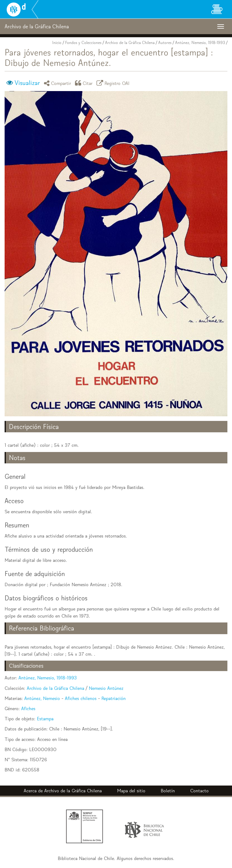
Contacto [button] (199, 791)
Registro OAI (114, 83)
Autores (165, 43)
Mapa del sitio (131, 791)
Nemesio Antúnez (106, 688)
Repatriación (114, 698)
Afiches (28, 708)
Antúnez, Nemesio (42, 698)
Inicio (57, 43)
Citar (85, 83)
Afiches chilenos (81, 698)
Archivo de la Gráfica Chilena (130, 43)
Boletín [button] (168, 791)
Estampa (45, 719)
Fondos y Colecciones (83, 43)
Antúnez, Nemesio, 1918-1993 (200, 43)
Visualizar (27, 83)
